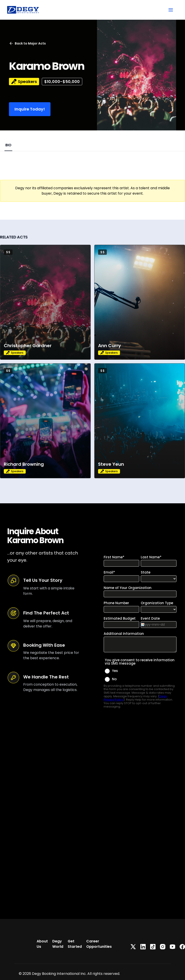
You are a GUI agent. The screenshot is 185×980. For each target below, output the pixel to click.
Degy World (58, 944)
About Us (42, 944)
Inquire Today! (30, 109)
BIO (8, 145)
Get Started (75, 944)
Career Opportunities (99, 944)
